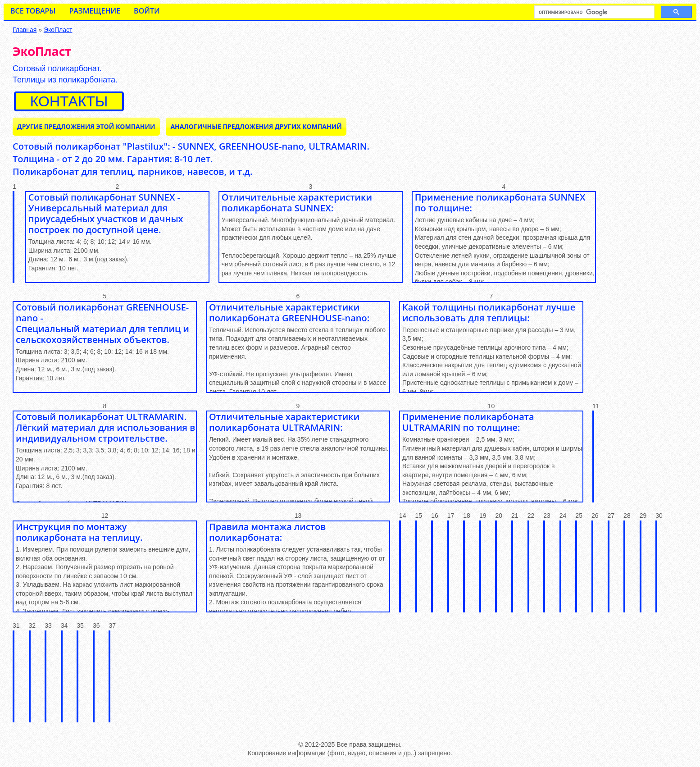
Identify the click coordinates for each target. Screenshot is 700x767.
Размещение (95, 11)
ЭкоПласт (58, 30)
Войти (147, 11)
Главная (25, 30)
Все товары (33, 11)
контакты (69, 101)
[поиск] (593, 12)
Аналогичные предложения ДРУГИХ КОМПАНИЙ (256, 126)
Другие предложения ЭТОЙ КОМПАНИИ (86, 126)
